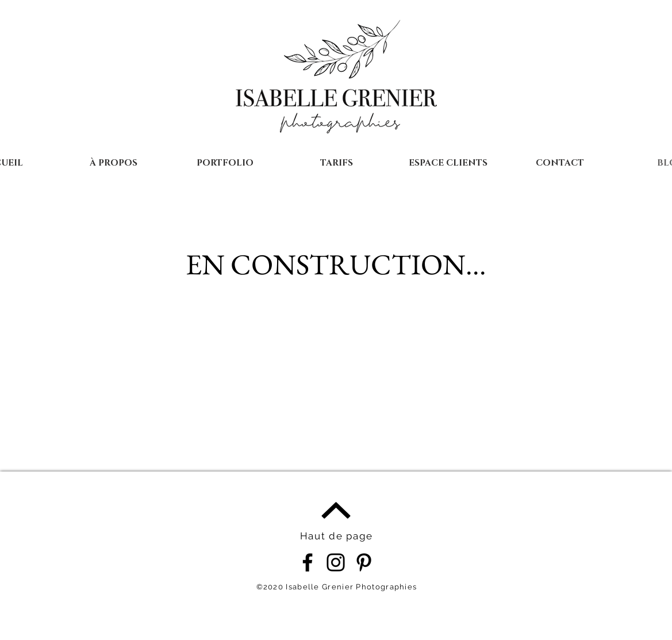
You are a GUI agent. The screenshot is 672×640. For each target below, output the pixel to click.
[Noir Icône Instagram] (336, 562)
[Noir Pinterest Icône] (364, 562)
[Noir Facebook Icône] (308, 562)
